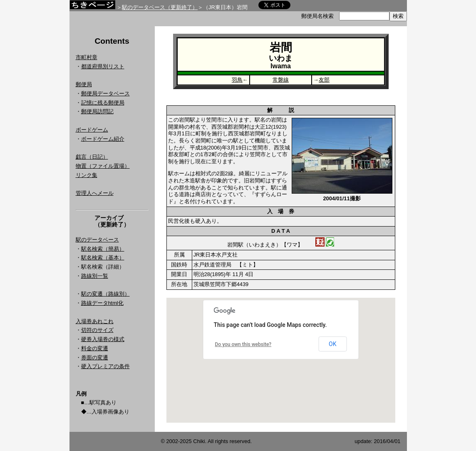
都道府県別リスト (103, 66)
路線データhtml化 (102, 303)
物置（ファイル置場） (103, 166)
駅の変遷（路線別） (105, 294)
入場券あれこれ (95, 321)
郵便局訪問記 (97, 111)
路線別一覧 (95, 276)
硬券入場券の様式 (103, 339)
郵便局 (84, 84)
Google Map (281, 360)
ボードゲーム (92, 130)
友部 (324, 80)
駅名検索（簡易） (103, 249)
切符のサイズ (97, 330)
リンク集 (87, 175)
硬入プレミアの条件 (105, 366)
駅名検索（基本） (103, 258)
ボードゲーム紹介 (103, 139)
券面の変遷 (95, 358)
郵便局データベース (105, 93)
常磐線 (281, 80)
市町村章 (87, 57)
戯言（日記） (92, 157)
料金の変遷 (95, 348)
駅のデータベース (97, 240)
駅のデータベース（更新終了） (160, 7)
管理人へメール (95, 193)
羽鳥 (237, 80)
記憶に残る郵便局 (103, 103)
